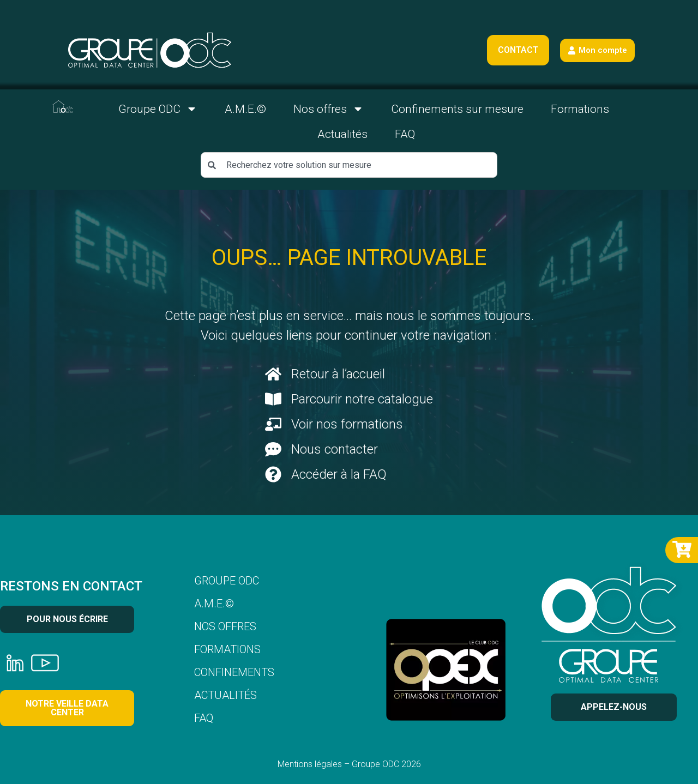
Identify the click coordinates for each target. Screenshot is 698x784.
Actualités (342, 134)
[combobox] (349, 165)
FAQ (405, 134)
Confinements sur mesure (457, 109)
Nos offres (329, 109)
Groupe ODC (158, 109)
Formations (580, 109)
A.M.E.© (245, 109)
